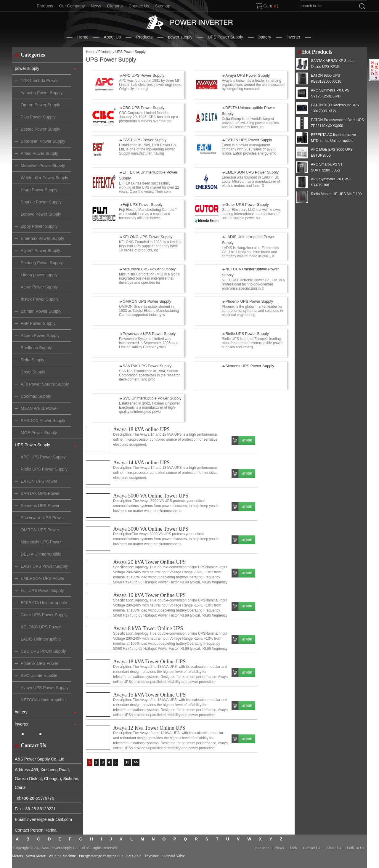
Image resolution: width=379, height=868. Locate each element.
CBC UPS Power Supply (144, 108)
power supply (180, 37)
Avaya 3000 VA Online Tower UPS (151, 529)
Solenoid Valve (173, 856)
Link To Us (355, 848)
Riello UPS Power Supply (247, 334)
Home (83, 37)
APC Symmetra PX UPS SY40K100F (330, 182)
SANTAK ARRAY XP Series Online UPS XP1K (333, 64)
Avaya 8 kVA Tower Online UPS (148, 628)
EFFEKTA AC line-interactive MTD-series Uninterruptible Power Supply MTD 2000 (334, 141)
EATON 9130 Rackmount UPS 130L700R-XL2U (335, 108)
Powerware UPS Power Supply (149, 334)
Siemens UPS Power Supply (250, 366)
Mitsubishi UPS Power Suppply (149, 269)
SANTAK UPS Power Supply (147, 366)
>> (136, 762)
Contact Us (139, 6)
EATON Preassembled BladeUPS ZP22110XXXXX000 (337, 123)
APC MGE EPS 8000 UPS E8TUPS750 (332, 153)
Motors (17, 856)
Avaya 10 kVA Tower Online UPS (149, 595)
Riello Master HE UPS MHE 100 (336, 194)
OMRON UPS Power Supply (147, 301)
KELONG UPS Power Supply (147, 237)
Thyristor (151, 856)
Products (45, 6)
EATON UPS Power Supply (249, 140)
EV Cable (134, 856)
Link (294, 848)
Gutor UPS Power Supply (247, 204)
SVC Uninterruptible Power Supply (152, 398)
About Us (112, 37)
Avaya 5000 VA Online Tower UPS (151, 496)
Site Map (262, 848)
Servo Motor (36, 856)
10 (127, 762)
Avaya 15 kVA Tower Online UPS (149, 695)
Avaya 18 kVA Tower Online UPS (149, 662)
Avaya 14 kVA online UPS (141, 463)
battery (265, 37)
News (96, 6)
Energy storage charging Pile (101, 856)
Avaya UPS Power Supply (248, 75)
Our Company (72, 6)
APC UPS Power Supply (143, 75)
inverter (294, 37)
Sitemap (163, 6)
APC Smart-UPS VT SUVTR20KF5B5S (327, 167)
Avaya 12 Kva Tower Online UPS (149, 728)
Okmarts (115, 6)
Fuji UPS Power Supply (143, 204)
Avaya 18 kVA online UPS (141, 429)
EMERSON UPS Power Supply (252, 172)
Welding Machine (62, 856)
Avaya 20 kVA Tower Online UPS (149, 562)
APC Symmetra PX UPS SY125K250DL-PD (330, 93)
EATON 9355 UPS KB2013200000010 (326, 78)
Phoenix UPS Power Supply (249, 301)
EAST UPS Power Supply (144, 140)
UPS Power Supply (225, 37)
